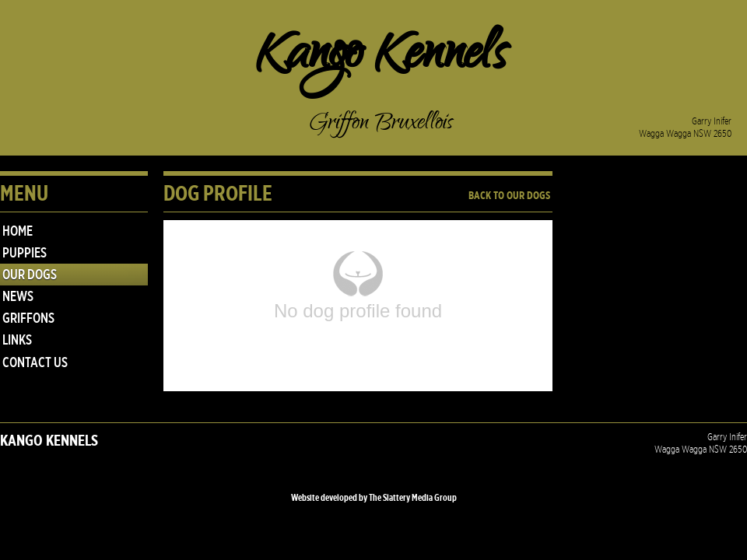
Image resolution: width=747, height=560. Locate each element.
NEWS (18, 296)
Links (17, 340)
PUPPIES (25, 253)
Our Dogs (30, 275)
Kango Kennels (382, 58)
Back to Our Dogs (509, 196)
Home (18, 231)
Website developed (324, 498)
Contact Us (35, 362)
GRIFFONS (28, 318)
